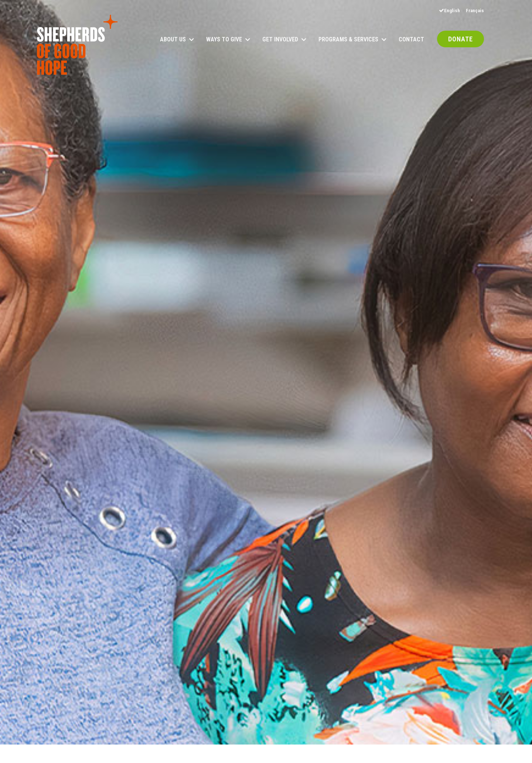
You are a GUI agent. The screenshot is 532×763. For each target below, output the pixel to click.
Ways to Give (224, 40)
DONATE (461, 40)
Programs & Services (348, 40)
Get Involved (280, 40)
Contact (411, 40)
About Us (173, 40)
